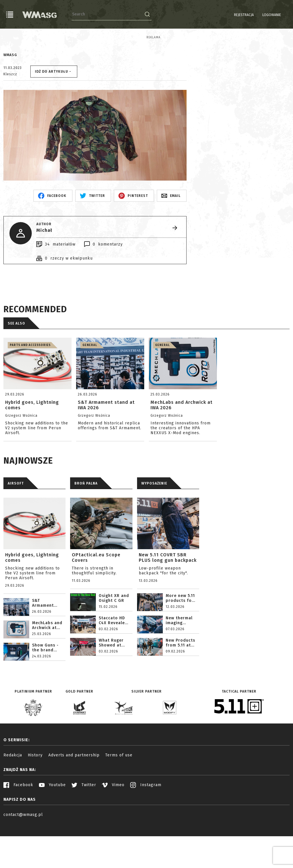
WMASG (10, 97)
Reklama (10, 37)
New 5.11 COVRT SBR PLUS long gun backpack (168, 599)
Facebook (18, 827)
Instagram (146, 827)
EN (286, 15)
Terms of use (119, 797)
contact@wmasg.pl (23, 856)
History (35, 797)
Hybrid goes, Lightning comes (32, 599)
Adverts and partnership (74, 797)
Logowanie (257, 15)
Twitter (84, 827)
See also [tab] (16, 365)
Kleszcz (10, 116)
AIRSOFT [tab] (16, 525)
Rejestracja (229, 15)
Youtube (52, 827)
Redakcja (13, 797)
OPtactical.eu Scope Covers (96, 599)
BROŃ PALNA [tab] (86, 525)
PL (279, 15)
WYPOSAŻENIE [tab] (154, 525)
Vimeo (113, 827)
